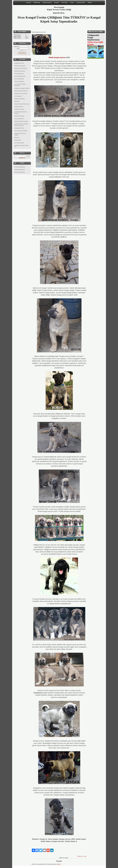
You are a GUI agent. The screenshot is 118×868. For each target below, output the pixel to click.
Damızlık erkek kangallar (20, 66)
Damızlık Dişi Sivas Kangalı (21, 68)
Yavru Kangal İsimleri (20, 119)
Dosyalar (57, 3)
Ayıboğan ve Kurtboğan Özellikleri (22, 88)
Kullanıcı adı (16, 47)
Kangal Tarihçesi (47, 3)
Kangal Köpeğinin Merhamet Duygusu (21, 113)
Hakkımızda (37, 3)
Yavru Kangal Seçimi (19, 74)
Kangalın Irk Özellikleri (20, 99)
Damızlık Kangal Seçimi (20, 71)
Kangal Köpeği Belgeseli (20, 167)
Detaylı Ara (22, 158)
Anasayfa (28, 3)
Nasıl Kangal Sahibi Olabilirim (21, 91)
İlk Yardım (17, 101)
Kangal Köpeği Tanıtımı (20, 170)
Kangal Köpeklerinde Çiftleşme (21, 121)
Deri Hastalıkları (18, 96)
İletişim (90, 3)
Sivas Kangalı (18, 140)
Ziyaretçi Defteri (81, 3)
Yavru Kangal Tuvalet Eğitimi (21, 131)
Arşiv (85, 856)
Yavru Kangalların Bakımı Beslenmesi (20, 85)
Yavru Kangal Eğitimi (19, 79)
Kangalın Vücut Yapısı (20, 109)
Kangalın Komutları (19, 107)
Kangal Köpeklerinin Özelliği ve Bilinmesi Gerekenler (22, 125)
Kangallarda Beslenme (20, 128)
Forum (72, 3)
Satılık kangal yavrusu (57, 58)
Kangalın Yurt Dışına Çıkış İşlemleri (20, 134)
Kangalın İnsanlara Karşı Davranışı (22, 104)
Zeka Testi (17, 138)
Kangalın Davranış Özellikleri (21, 93)
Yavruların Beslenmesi (20, 81)
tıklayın (59, 864)
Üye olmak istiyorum (22, 54)
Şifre (18, 48)
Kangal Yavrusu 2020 (19, 63)
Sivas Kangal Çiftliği (19, 143)
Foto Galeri (65, 3)
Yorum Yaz (80, 856)
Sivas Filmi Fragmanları (20, 172)
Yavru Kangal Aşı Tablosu (20, 76)
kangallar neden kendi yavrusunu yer (22, 146)
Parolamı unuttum (22, 52)
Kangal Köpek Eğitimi (20, 116)
